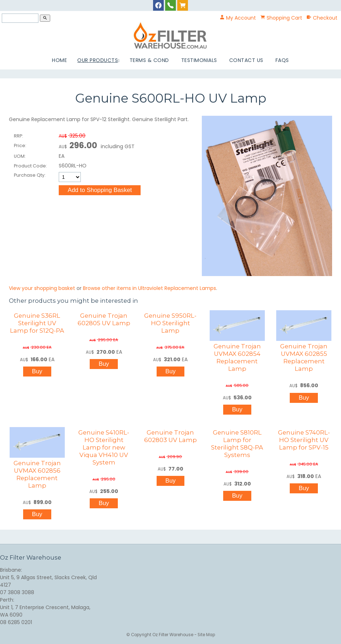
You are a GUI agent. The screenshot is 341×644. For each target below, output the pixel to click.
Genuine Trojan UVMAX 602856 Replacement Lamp (37, 474)
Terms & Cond (149, 60)
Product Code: (30, 166)
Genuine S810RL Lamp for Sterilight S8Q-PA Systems (237, 444)
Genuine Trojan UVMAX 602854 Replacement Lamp (237, 357)
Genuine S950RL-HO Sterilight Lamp (170, 323)
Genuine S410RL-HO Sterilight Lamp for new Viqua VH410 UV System (104, 447)
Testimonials (199, 60)
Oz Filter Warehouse (173, 635)
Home (59, 60)
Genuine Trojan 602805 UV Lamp (104, 319)
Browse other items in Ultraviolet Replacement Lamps (149, 288)
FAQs (282, 60)
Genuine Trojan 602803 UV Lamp (170, 436)
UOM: (20, 156)
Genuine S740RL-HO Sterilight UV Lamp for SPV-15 (304, 440)
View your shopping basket (42, 288)
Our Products (98, 60)
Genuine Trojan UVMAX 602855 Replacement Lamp (304, 357)
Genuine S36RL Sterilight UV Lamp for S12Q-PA (37, 323)
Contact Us (246, 60)
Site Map (206, 635)
